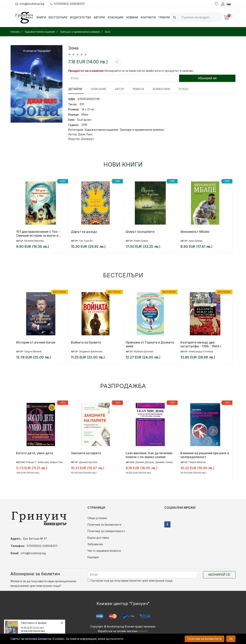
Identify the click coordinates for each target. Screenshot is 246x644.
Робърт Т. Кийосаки (37, 462)
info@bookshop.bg (30, 4)
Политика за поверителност (106, 531)
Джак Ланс (85, 134)
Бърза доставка (98, 538)
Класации (116, 17)
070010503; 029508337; (68, 4)
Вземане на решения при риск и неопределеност (205, 455)
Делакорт (88, 139)
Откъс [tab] (177, 89)
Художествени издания (101, 130)
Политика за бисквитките (104, 525)
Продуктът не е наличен (86, 71)
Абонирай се (219, 575)
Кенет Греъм (141, 241)
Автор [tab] (117, 89)
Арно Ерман (195, 241)
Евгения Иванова (34, 241)
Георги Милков (33, 351)
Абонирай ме (207, 78)
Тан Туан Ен (86, 241)
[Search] (200, 17)
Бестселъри (58, 17)
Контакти (148, 17)
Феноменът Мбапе (195, 232)
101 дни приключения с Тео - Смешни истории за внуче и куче (38, 234)
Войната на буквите (86, 342)
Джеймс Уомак (164, 462)
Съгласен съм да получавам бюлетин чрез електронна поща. (130, 581)
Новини (132, 17)
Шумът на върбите (140, 232)
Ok (231, 639)
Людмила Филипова (91, 351)
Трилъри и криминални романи (142, 130)
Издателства (80, 17)
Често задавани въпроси (104, 551)
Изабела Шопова (143, 351)
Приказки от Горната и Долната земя (150, 344)
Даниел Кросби (88, 462)
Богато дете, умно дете (35, 453)
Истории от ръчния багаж (36, 342)
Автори (99, 17)
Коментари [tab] (156, 89)
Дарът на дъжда (84, 232)
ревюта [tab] (134, 89)
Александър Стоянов (201, 351)
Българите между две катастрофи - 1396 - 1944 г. (201, 344)
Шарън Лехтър (58, 462)
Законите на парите (86, 453)
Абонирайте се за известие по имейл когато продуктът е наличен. (149, 71)
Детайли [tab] (75, 89)
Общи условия (97, 518)
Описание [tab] (97, 89)
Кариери (93, 557)
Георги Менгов (197, 462)
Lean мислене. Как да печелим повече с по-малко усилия (149, 455)
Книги (41, 17)
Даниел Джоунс (145, 462)
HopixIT (143, 631)
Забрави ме (95, 544)
